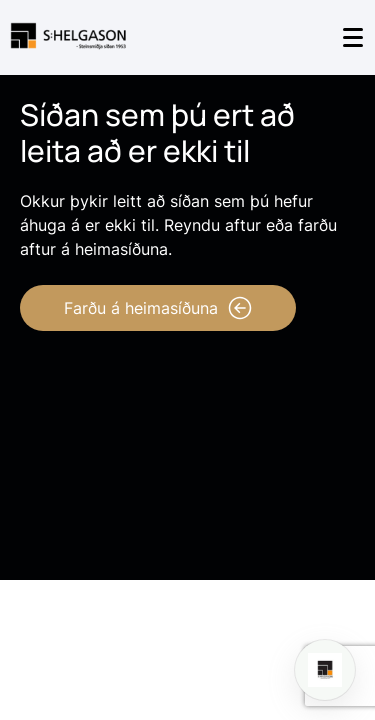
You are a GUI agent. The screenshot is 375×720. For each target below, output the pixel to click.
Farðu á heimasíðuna (158, 308)
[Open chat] (325, 670)
